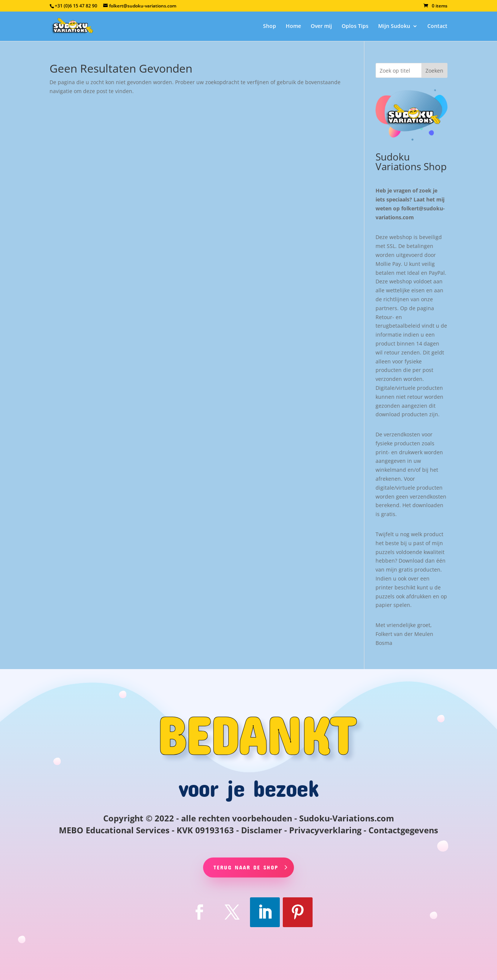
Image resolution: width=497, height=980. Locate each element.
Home (293, 26)
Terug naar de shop (246, 867)
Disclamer (262, 830)
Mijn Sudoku (394, 26)
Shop (270, 26)
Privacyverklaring (325, 830)
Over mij (321, 26)
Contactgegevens (403, 830)
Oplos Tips (355, 26)
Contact (437, 26)
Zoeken (434, 71)
